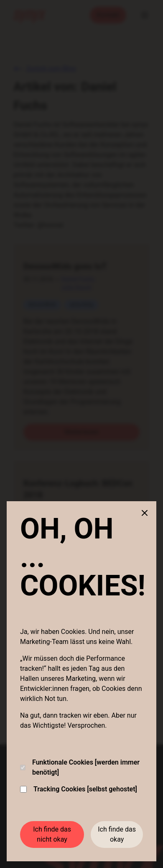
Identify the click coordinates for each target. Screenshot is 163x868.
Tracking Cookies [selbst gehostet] (79, 789)
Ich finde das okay (117, 834)
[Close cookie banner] (145, 513)
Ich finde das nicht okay (52, 834)
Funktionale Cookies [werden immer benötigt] (80, 767)
